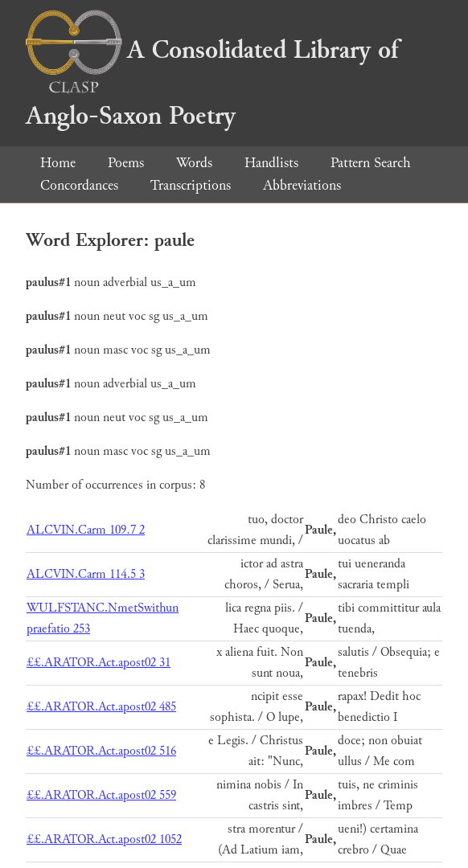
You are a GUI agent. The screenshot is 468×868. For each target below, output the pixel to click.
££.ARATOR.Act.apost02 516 (101, 751)
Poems (126, 163)
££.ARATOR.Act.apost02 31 (99, 663)
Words (194, 163)
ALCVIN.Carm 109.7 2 (86, 530)
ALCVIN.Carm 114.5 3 (86, 574)
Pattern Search (371, 163)
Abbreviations (302, 185)
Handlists (271, 163)
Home (58, 163)
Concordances (79, 185)
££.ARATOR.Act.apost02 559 (101, 795)
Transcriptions (191, 185)
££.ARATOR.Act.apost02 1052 (104, 839)
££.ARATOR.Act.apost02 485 (101, 707)
